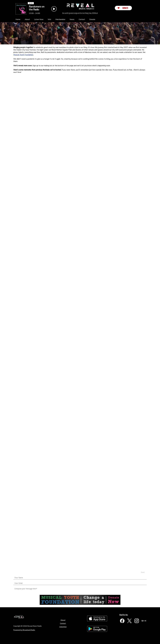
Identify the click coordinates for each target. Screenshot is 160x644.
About (63, 620)
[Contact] (82, 19)
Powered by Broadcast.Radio (24, 630)
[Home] (18, 19)
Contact (63, 623)
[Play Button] (54, 9)
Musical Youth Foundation (23, 55)
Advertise (63, 627)
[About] (27, 19)
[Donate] (92, 19)
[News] (72, 19)
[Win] (49, 19)
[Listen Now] (39, 19)
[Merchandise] (60, 19)
